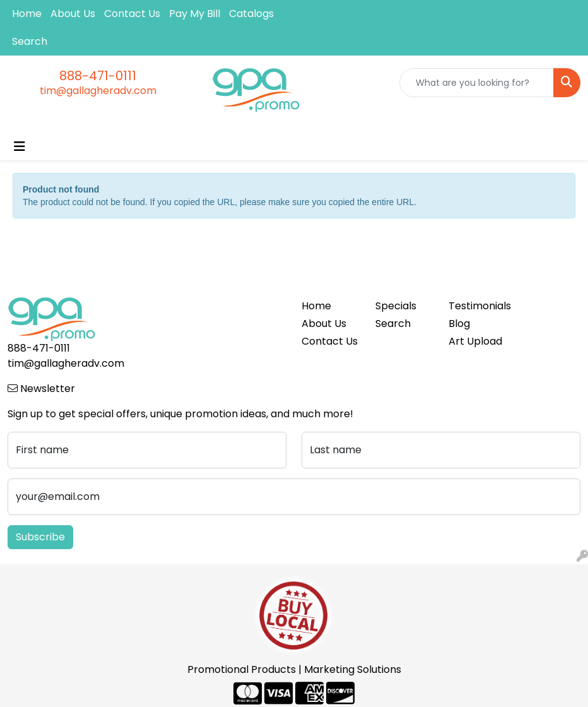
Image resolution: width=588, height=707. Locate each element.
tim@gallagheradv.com (98, 91)
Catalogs (251, 14)
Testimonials (478, 306)
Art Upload (475, 341)
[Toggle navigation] (20, 146)
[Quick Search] (477, 83)
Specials (396, 306)
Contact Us (132, 14)
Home (27, 14)
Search (30, 41)
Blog (459, 324)
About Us (73, 14)
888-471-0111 (98, 76)
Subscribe (40, 537)
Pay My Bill (195, 14)
